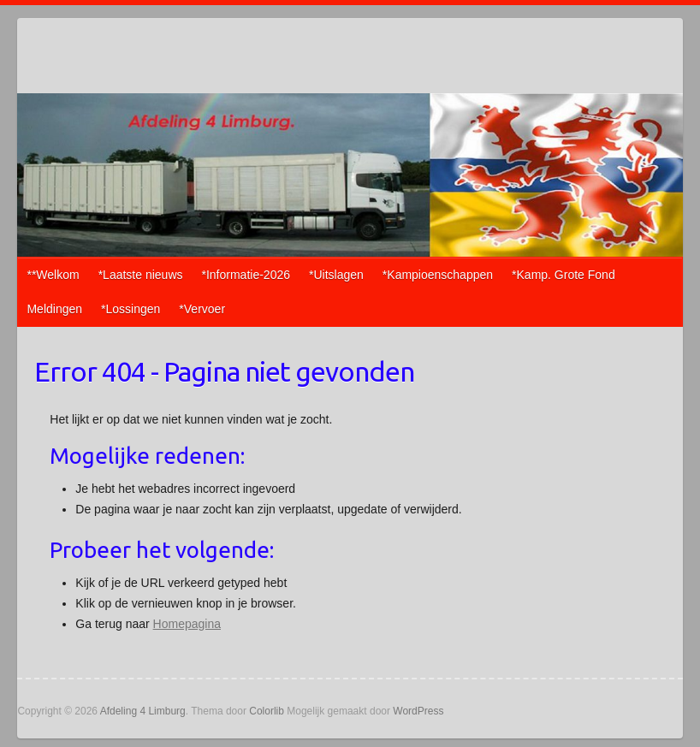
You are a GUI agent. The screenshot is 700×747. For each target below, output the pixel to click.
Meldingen (54, 309)
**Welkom (53, 275)
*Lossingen (131, 309)
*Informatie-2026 (246, 275)
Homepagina (187, 624)
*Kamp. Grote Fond (564, 275)
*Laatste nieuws (141, 275)
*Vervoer (202, 309)
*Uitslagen (336, 275)
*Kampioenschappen (438, 275)
